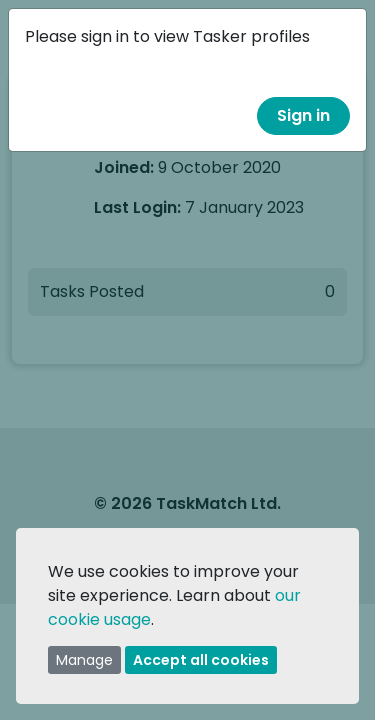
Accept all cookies (201, 660)
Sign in (303, 115)
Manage (84, 660)
